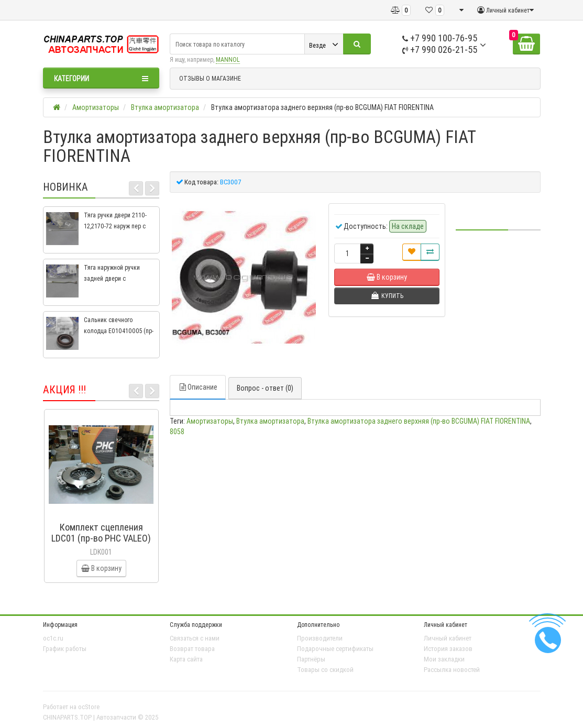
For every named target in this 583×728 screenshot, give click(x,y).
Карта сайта (186, 659)
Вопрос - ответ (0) (265, 388)
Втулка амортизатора (270, 421)
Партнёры (311, 659)
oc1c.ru (53, 638)
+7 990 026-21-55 (440, 49)
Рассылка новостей (452, 670)
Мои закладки (444, 659)
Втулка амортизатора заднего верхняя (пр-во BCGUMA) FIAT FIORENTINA (419, 421)
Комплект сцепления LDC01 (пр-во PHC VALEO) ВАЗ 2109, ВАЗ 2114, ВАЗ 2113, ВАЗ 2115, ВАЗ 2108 (101, 544)
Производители (320, 638)
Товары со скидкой (325, 670)
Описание (198, 387)
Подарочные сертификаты (335, 649)
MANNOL (228, 59)
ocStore (89, 707)
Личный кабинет (448, 638)
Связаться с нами (195, 638)
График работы (65, 649)
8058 (177, 432)
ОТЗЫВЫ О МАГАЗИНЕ (210, 78)
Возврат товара (192, 649)
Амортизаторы (210, 421)
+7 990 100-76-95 (440, 38)
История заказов (448, 649)
